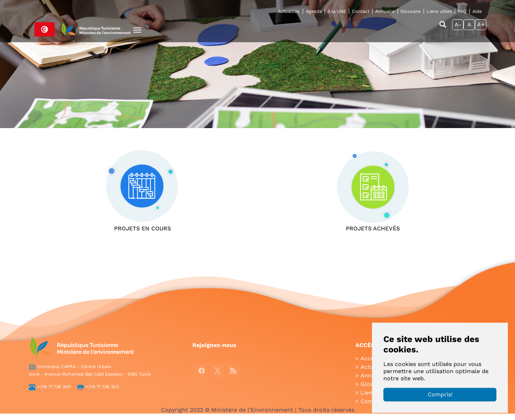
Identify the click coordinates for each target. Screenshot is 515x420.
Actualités (289, 11)
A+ (481, 25)
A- (458, 25)
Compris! (440, 394)
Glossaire (410, 11)
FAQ (462, 11)
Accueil (371, 358)
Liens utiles (439, 11)
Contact (361, 11)
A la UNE (337, 11)
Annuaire (385, 11)
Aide (477, 11)
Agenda (314, 11)
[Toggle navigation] (137, 30)
